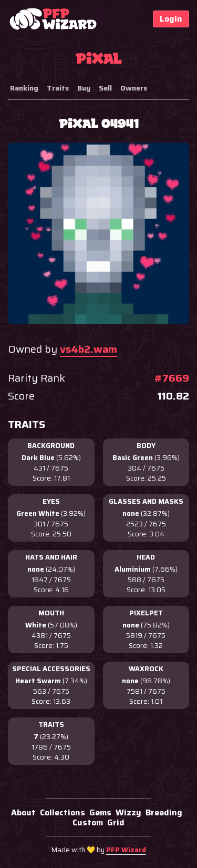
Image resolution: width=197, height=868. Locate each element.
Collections (63, 812)
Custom (88, 822)
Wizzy (128, 812)
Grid (116, 822)
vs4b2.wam (89, 349)
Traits (58, 88)
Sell (105, 88)
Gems (100, 812)
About (23, 812)
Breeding (164, 812)
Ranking (24, 88)
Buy (84, 88)
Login (171, 19)
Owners (134, 88)
